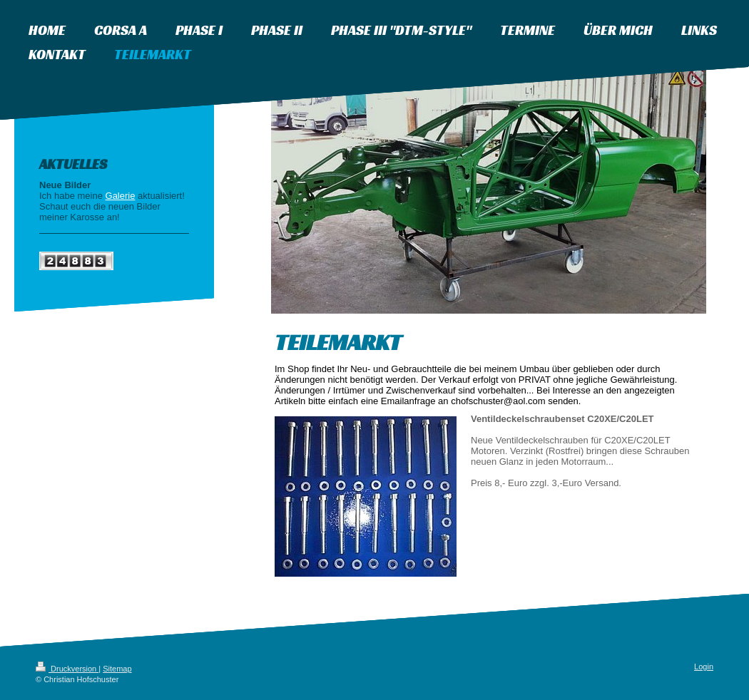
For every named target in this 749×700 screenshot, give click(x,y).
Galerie (121, 196)
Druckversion (67, 669)
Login (704, 666)
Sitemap (117, 669)
